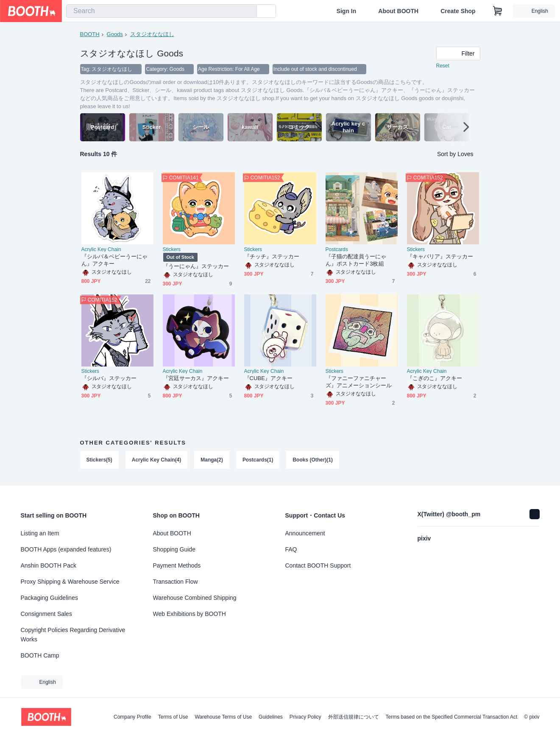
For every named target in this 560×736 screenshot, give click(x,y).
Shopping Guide (174, 549)
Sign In (347, 11)
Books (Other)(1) (313, 460)
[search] (248, 11)
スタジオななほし (152, 34)
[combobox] (162, 11)
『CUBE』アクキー (269, 379)
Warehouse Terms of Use (223, 717)
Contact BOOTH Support (318, 565)
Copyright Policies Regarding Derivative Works (73, 635)
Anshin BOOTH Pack (49, 565)
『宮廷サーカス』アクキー (196, 379)
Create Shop (458, 11)
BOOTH (90, 34)
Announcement (305, 533)
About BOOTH (398, 11)
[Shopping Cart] (498, 11)
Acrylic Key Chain (101, 250)
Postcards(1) (258, 460)
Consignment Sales (46, 614)
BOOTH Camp (40, 655)
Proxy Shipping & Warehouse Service (70, 582)
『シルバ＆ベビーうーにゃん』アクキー (115, 260)
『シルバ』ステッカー (109, 379)
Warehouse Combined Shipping (195, 598)
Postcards (337, 250)
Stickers (172, 250)
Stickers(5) (99, 460)
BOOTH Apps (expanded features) (66, 549)
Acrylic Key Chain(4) (157, 460)
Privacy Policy (305, 717)
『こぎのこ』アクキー (435, 379)
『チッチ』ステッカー (272, 257)
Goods (115, 34)
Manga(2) (212, 460)
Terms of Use (173, 717)
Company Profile (132, 717)
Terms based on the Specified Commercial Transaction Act (452, 717)
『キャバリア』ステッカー (440, 257)
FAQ (291, 549)
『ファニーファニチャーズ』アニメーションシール (359, 382)
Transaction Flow (176, 582)
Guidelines (271, 717)
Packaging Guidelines (49, 598)
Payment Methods (177, 565)
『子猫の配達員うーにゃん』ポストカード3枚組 (356, 260)
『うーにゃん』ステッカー (196, 267)
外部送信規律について (354, 717)
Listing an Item (40, 533)
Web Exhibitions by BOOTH (189, 614)
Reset (443, 66)
